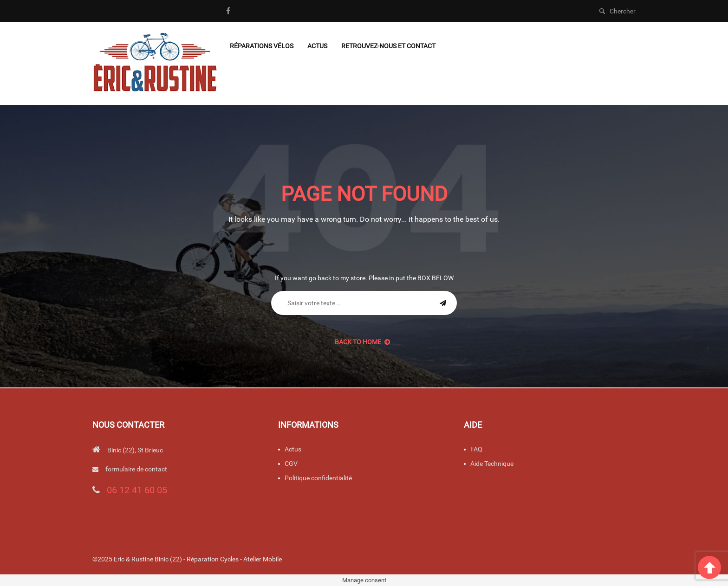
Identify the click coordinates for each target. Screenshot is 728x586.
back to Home (362, 342)
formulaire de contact (136, 469)
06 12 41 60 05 (137, 490)
